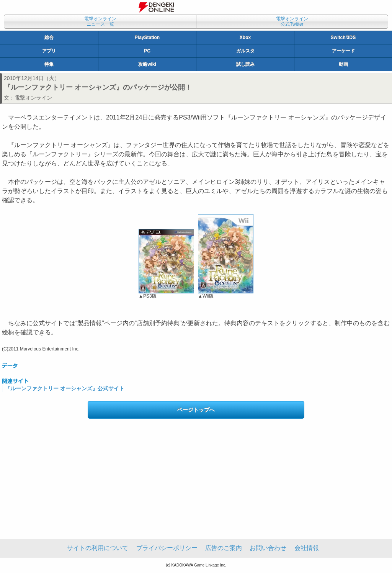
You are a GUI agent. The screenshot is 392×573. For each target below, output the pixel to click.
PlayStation (147, 38)
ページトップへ (196, 410)
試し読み (245, 64)
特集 (49, 64)
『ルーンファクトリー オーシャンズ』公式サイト (65, 388)
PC (147, 51)
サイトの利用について (98, 548)
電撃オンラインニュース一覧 (100, 21)
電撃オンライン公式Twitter (292, 21)
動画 (343, 64)
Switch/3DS (343, 38)
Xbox (245, 38)
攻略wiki (147, 64)
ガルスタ (245, 51)
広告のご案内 (224, 548)
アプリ (49, 51)
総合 (49, 38)
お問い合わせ (268, 548)
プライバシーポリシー (167, 548)
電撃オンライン (33, 98)
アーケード (343, 51)
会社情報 (307, 548)
